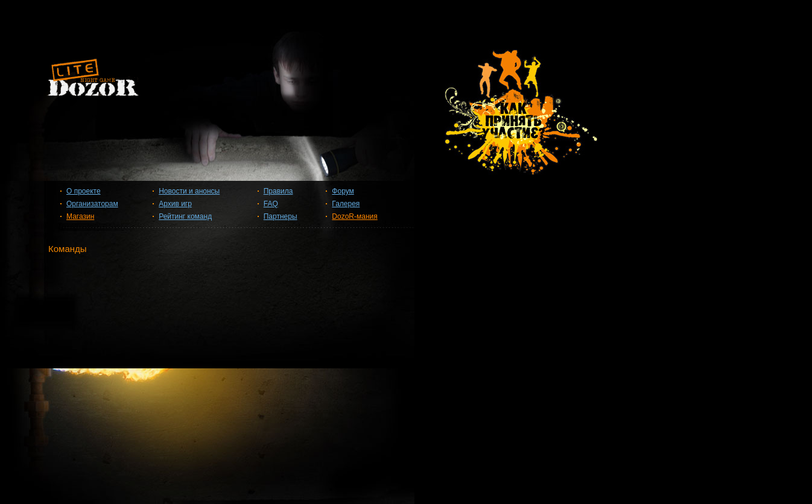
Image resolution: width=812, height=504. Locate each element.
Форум (343, 191)
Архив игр (175, 204)
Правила (278, 191)
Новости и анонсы (189, 191)
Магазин (80, 216)
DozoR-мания (354, 216)
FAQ (271, 204)
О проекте (84, 191)
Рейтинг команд (185, 216)
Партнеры (281, 216)
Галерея (346, 204)
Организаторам (92, 204)
